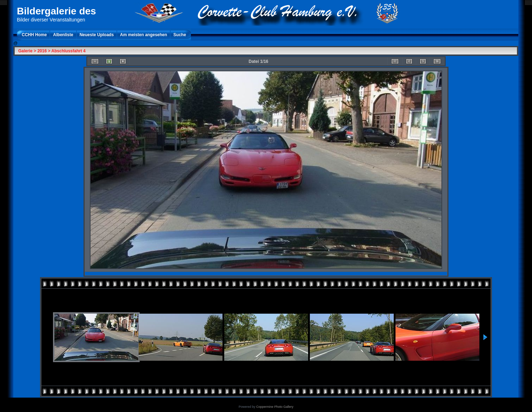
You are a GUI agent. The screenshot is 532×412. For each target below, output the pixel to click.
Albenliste (63, 35)
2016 (42, 51)
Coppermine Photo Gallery (275, 407)
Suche (180, 35)
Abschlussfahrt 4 (68, 51)
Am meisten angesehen (144, 35)
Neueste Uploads (97, 35)
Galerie (25, 51)
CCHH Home (34, 35)
